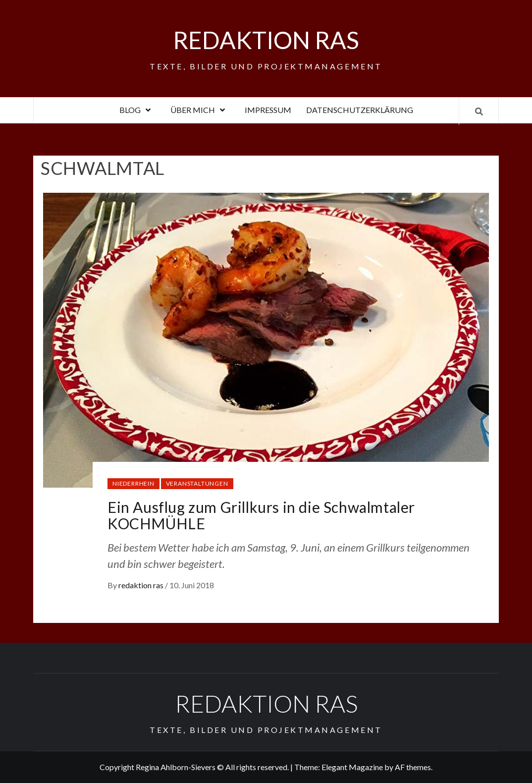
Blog (137, 110)
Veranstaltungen (197, 483)
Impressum (268, 110)
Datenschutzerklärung (360, 110)
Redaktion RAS (266, 40)
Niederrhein (133, 483)
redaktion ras (142, 585)
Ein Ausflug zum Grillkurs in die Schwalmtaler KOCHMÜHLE (261, 515)
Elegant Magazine (352, 767)
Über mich (200, 110)
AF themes (413, 767)
